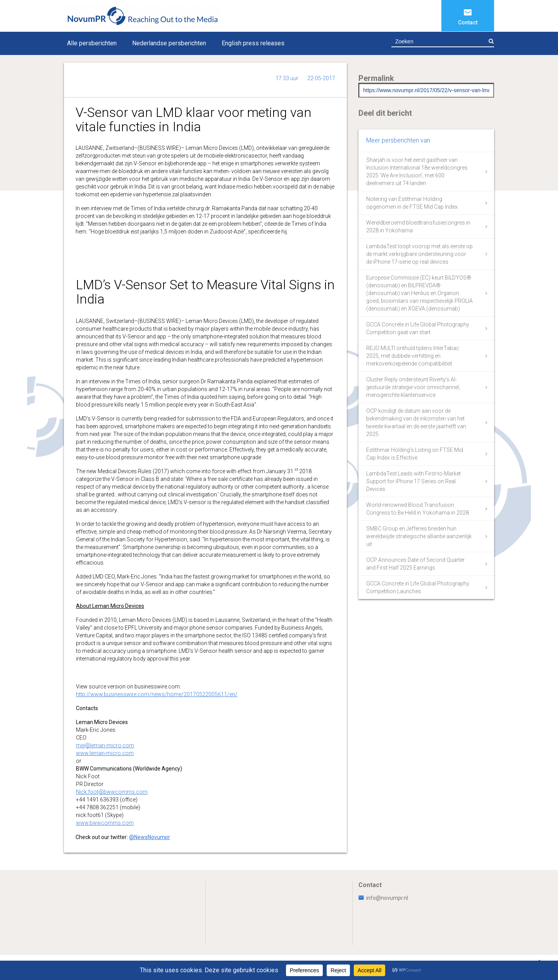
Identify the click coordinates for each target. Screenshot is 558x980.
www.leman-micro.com (105, 753)
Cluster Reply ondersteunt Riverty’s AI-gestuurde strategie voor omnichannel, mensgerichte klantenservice (413, 387)
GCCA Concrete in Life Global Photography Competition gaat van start (418, 328)
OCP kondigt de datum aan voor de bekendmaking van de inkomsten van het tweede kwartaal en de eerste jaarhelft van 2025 (416, 422)
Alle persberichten (92, 43)
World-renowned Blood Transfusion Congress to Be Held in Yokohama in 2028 (418, 509)
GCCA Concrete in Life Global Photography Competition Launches (418, 587)
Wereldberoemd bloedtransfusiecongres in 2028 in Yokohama (418, 227)
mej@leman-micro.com (105, 745)
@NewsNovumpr (150, 837)
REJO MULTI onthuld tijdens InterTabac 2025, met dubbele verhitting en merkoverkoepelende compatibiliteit (413, 356)
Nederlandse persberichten (169, 43)
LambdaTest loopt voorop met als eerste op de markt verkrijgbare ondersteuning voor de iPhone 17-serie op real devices (419, 254)
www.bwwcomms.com (105, 823)
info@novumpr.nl (383, 898)
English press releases (253, 43)
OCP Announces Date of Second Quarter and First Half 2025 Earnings (415, 564)
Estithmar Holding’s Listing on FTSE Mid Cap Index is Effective (415, 454)
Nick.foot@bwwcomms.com (112, 792)
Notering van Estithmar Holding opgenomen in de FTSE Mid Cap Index (412, 203)
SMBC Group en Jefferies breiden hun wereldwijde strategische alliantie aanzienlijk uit (419, 536)
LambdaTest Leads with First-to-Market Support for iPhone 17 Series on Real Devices (413, 481)
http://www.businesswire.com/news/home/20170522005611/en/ (157, 694)
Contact (468, 22)
